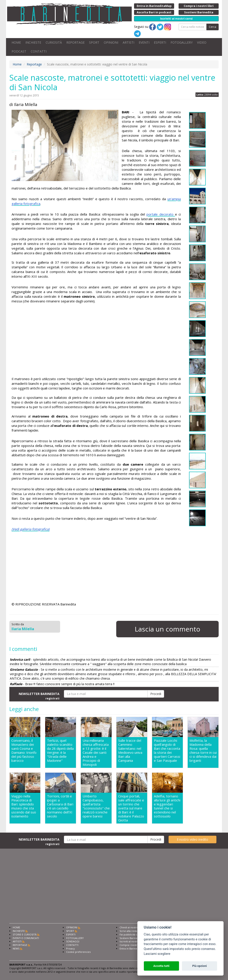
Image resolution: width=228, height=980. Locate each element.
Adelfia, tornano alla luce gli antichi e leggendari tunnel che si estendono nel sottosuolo (167, 806)
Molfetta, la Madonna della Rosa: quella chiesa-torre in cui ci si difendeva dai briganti (203, 751)
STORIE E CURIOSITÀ (25, 934)
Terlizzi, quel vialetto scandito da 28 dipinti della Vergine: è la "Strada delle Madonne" (60, 751)
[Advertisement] (96, 341)
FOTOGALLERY (182, 42)
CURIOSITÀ (54, 42)
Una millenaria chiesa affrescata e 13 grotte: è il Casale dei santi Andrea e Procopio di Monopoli (96, 752)
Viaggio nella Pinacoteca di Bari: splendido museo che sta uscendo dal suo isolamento (24, 806)
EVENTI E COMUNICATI (26, 938)
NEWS (16, 948)
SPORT (94, 42)
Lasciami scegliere (157, 954)
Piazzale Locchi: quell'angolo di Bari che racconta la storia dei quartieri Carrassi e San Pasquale (167, 751)
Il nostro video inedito (192, 839)
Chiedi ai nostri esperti (133, 927)
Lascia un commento (167, 629)
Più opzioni (199, 966)
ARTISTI (128, 42)
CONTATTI (39, 51)
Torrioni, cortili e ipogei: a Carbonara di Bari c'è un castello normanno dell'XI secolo (60, 806)
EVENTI (144, 42)
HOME (16, 42)
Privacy (70, 948)
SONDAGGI (73, 941)
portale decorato (161, 214)
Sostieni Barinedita (131, 938)
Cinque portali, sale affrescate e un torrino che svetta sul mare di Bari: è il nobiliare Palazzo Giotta (131, 808)
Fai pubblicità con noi (132, 934)
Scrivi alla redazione (132, 931)
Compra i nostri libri (131, 945)
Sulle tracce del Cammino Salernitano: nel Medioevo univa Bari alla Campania (130, 751)
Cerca (213, 27)
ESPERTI (160, 42)
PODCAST (19, 51)
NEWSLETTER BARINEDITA (39, 696)
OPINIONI (111, 42)
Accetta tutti (161, 966)
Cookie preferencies (78, 952)
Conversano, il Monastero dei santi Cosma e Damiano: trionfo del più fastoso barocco (24, 751)
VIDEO (202, 42)
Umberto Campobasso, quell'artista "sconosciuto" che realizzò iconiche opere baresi (96, 806)
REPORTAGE (75, 42)
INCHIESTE (33, 42)
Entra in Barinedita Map (133, 948)
